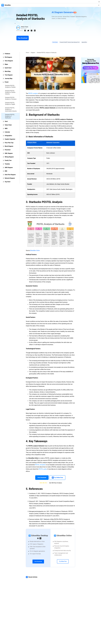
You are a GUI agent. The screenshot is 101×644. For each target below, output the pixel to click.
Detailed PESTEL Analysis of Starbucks (10, 116)
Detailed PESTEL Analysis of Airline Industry (10, 92)
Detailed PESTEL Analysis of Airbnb (10, 86)
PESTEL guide (43, 469)
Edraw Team (25, 27)
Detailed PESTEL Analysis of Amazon (11, 98)
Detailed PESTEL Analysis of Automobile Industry (11, 109)
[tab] (10, 54)
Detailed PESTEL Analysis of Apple (10, 103)
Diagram (33, 53)
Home (27, 53)
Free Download (23, 38)
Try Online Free (63, 561)
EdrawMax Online (35, 250)
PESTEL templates (40, 465)
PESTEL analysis (33, 93)
